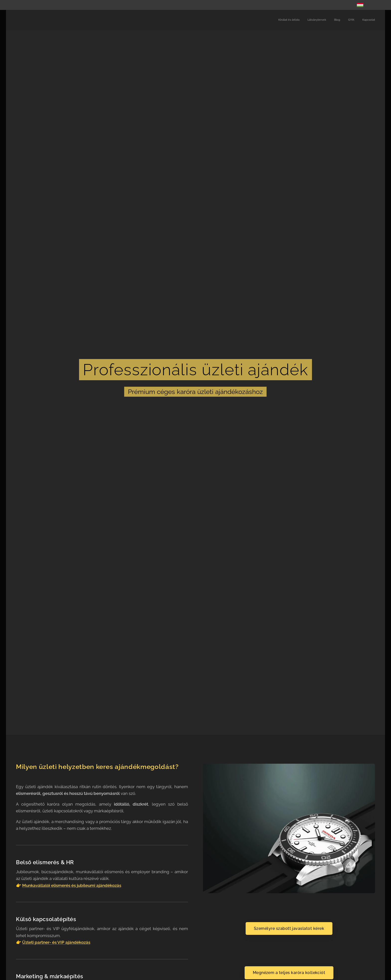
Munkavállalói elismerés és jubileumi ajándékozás (72, 885)
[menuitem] (344, 20)
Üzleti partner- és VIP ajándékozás (56, 942)
